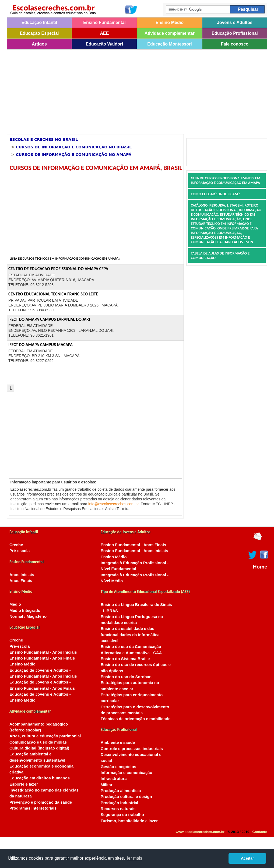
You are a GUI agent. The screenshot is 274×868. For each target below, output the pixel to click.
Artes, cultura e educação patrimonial (45, 736)
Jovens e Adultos (235, 22)
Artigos (39, 44)
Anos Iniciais (22, 575)
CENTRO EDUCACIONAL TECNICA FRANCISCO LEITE (53, 294)
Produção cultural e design (126, 797)
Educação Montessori (169, 44)
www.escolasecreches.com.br (200, 832)
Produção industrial (120, 803)
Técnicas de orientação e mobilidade (136, 719)
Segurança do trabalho (122, 815)
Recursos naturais (118, 809)
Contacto (260, 832)
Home (260, 567)
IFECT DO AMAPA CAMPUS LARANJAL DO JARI (49, 319)
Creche (16, 545)
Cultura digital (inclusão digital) (39, 748)
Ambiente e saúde (118, 742)
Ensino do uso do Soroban (126, 677)
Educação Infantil (39, 22)
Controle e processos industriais (132, 749)
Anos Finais (21, 581)
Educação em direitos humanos (40, 778)
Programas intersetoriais (33, 808)
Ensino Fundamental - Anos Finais (42, 658)
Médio (15, 604)
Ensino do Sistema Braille (125, 659)
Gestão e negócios (118, 767)
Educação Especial (39, 33)
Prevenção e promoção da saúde (41, 802)
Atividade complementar (170, 33)
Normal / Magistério (28, 616)
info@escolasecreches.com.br (113, 504)
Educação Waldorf (105, 44)
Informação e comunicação (127, 773)
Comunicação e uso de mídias (38, 742)
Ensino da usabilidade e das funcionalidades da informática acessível (130, 635)
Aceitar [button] (247, 858)
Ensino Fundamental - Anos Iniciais (43, 652)
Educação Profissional (235, 33)
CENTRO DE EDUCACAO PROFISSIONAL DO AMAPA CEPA (58, 269)
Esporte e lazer (24, 784)
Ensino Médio (170, 22)
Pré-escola (20, 551)
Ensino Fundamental (104, 22)
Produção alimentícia (121, 791)
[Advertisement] (125, 90)
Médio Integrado (25, 611)
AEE (105, 33)
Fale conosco (235, 44)
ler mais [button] (135, 858)
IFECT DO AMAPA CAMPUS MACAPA (41, 345)
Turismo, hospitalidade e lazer (129, 821)
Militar (107, 785)
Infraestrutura (114, 779)
